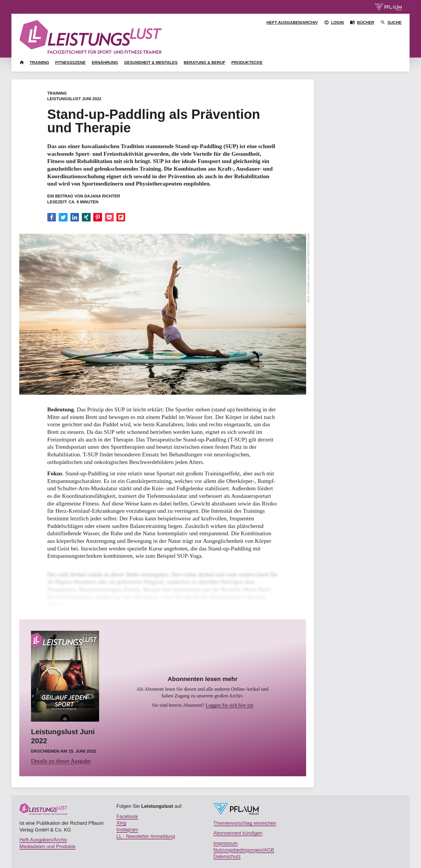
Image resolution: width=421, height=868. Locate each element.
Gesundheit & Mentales (151, 63)
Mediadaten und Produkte (47, 847)
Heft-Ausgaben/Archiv (292, 22)
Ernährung (105, 63)
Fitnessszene (70, 63)
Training (39, 63)
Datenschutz (227, 856)
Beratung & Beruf (204, 63)
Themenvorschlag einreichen (245, 823)
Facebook (127, 816)
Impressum (226, 843)
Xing (121, 823)
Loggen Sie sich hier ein (229, 705)
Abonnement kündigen (238, 833)
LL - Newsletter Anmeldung (146, 836)
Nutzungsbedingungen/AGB (244, 850)
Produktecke (247, 63)
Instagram (127, 830)
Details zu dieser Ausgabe (61, 761)
